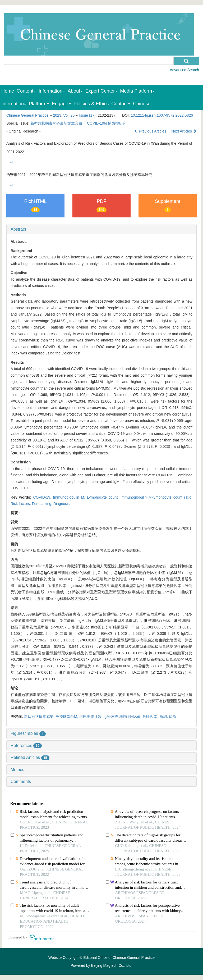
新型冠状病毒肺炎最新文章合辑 (56, 123)
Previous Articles (151, 131)
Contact (121, 104)
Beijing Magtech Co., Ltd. (112, 965)
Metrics (17, 770)
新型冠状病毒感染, (40, 717)
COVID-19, (43, 497)
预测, (164, 717)
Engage (61, 104)
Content (26, 91)
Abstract (18, 229)
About (75, 91)
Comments (21, 781)
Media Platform (137, 91)
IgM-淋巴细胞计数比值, (123, 717)
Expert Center (101, 91)
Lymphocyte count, (104, 497)
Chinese (142, 104)
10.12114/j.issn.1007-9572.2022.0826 (162, 115)
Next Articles (184, 131)
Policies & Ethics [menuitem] (91, 104)
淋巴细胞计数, (91, 717)
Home (8, 91)
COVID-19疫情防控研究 (107, 123)
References (26, 746)
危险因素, (151, 717)
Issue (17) (87, 115)
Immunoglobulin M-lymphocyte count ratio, (156, 497)
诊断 (173, 717)
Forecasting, (43, 504)
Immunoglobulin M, (70, 497)
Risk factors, (21, 504)
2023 (57, 115)
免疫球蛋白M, (67, 717)
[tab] (101, 229)
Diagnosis (61, 504)
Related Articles (30, 757)
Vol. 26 (69, 115)
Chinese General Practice (27, 115)
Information (52, 91)
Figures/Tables (28, 733)
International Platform (25, 104)
